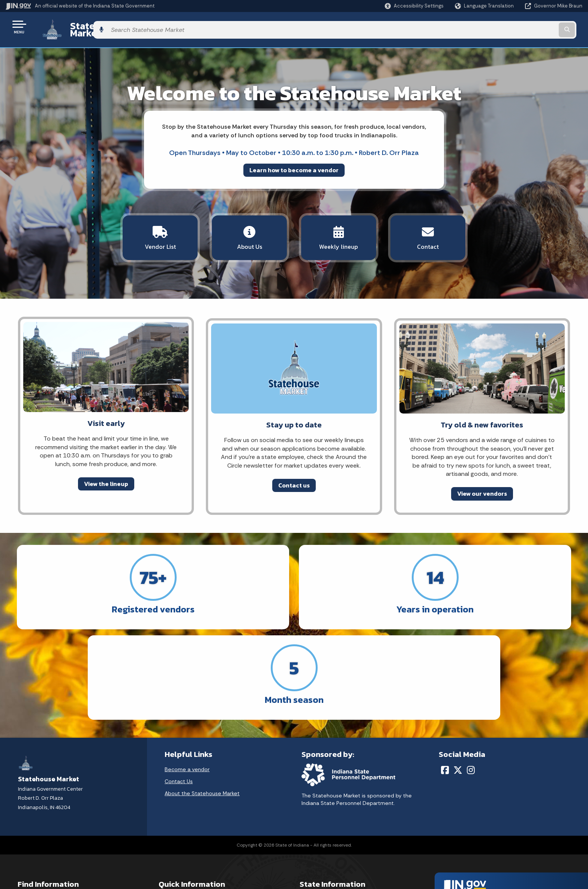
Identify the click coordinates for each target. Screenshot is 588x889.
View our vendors (482, 483)
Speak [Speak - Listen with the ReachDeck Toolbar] (465, 836)
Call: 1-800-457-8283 (44, 845)
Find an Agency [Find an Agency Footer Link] (37, 831)
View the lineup (106, 473)
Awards (309, 858)
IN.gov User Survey (182, 791)
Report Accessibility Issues (474, 814)
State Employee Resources (193, 858)
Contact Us (179, 674)
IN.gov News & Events (326, 805)
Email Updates (318, 818)
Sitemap (169, 831)
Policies (168, 818)
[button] (414, 6)
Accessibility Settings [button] (467, 801)
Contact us (294, 474)
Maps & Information (324, 791)
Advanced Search (181, 805)
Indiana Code (316, 831)
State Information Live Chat (52, 791)
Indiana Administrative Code (335, 845)
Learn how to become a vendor (294, 164)
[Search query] (515, 27)
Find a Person (34, 818)
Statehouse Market (104, 27)
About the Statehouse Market (202, 686)
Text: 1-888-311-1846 (45, 858)
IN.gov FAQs (173, 845)
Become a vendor (187, 662)
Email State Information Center (57, 805)
